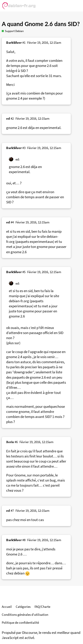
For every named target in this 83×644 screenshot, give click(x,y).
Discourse (30, 633)
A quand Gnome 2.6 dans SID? (41, 24)
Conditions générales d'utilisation (25, 615)
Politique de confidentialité (20, 622)
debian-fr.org (19, 301)
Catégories (23, 607)
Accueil (7, 607)
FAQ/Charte (42, 607)
